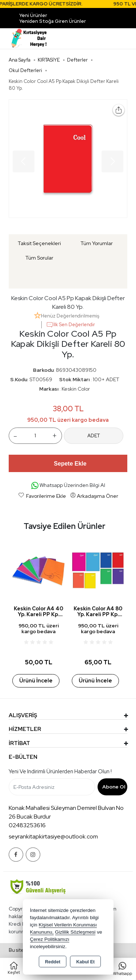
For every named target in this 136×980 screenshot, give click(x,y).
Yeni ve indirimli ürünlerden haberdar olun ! (60, 771)
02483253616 (27, 825)
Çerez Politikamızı (50, 939)
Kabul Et (85, 962)
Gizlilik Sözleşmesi (75, 932)
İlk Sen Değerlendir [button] (71, 325)
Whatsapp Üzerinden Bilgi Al (68, 486)
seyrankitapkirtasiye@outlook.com (53, 836)
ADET (94, 436)
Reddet (53, 962)
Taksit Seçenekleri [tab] (39, 243)
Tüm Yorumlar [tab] (97, 243)
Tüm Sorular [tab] (39, 258)
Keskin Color (76, 389)
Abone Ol (114, 787)
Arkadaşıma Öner (94, 496)
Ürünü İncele (36, 681)
